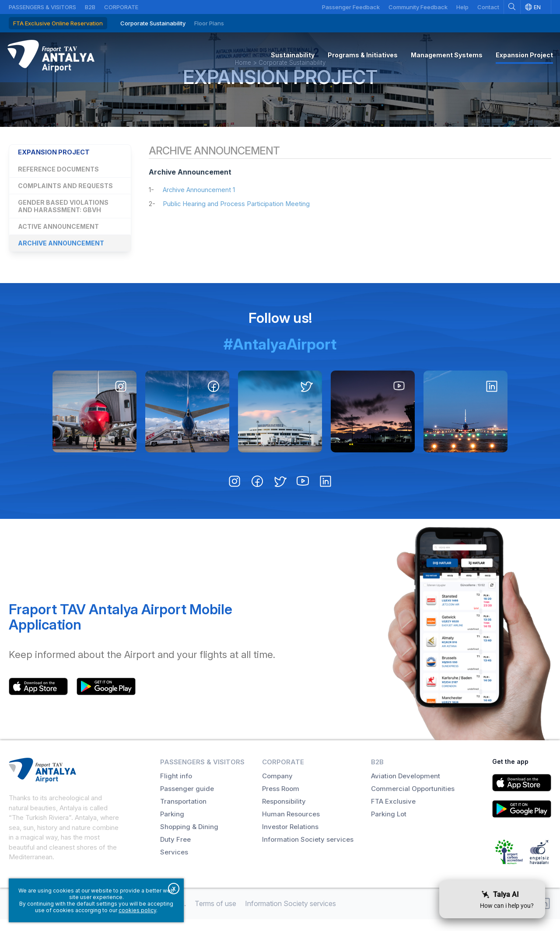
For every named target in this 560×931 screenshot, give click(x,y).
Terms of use (215, 915)
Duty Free (175, 851)
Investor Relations (290, 838)
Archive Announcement (61, 263)
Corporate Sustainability (153, 23)
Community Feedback (418, 7)
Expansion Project (280, 93)
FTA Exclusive (393, 813)
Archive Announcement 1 (203, 211)
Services (174, 864)
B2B (90, 7)
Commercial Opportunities (413, 800)
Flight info (176, 788)
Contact (488, 7)
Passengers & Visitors (42, 7)
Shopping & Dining (189, 838)
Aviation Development (406, 788)
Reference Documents (58, 189)
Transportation (183, 813)
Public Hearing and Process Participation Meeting (241, 225)
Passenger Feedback (351, 7)
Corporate (121, 7)
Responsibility (284, 813)
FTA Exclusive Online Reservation (58, 23)
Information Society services (308, 851)
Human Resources (291, 826)
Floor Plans (209, 23)
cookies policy (137, 910)
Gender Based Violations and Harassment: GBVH (63, 226)
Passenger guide (187, 800)
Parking (172, 826)
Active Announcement (58, 247)
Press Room (281, 800)
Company (277, 788)
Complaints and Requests (65, 206)
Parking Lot (389, 826)
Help (462, 7)
